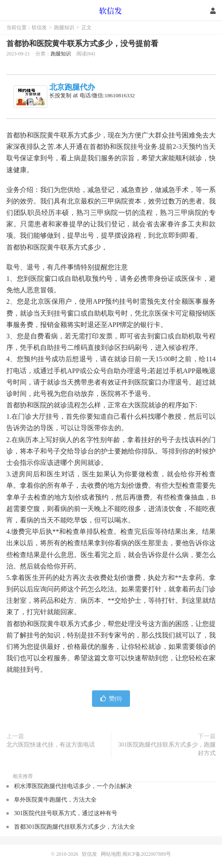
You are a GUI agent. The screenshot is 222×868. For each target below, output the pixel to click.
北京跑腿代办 (72, 87)
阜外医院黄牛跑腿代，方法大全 (55, 800)
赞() (111, 699)
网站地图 (111, 854)
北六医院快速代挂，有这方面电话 (51, 745)
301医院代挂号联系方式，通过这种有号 (66, 813)
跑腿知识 (64, 27)
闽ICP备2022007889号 (147, 854)
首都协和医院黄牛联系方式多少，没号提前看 (82, 44)
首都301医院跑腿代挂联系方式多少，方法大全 (74, 827)
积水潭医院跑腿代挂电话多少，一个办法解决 (73, 786)
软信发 (111, 11)
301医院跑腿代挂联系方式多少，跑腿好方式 (167, 749)
